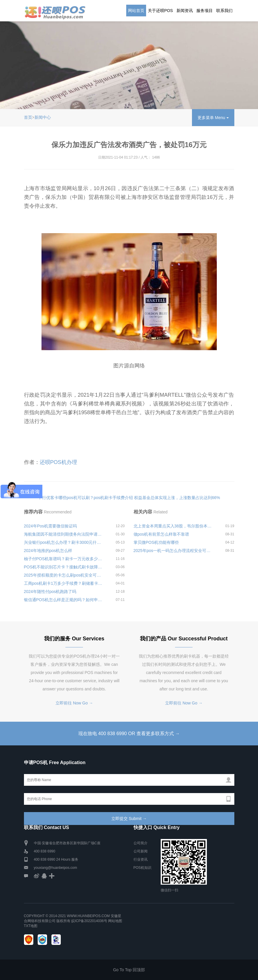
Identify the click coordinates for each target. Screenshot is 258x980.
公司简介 (141, 843)
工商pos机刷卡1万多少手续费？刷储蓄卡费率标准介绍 (64, 583)
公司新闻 (141, 851)
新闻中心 (43, 117)
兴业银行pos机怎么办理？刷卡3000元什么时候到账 (64, 542)
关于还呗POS (160, 11)
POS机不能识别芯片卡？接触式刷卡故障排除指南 (64, 567)
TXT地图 (31, 926)
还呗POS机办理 (58, 462)
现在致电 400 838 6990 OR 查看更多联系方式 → (129, 734)
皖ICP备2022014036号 (90, 921)
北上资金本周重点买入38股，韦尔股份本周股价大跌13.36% (174, 526)
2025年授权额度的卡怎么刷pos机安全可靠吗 (64, 575)
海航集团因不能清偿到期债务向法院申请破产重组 (64, 534)
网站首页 (136, 11)
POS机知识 (142, 868)
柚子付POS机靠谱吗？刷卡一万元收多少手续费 (64, 559)
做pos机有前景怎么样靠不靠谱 (161, 534)
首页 (28, 117)
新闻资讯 (185, 11)
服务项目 (205, 11)
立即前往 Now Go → (74, 703)
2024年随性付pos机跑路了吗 (50, 592)
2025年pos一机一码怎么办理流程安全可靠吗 (174, 551)
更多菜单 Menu (213, 118)
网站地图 (115, 921)
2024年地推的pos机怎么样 (48, 551)
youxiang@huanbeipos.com (56, 868)
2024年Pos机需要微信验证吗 (50, 526)
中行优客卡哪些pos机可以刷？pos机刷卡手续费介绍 (85, 498)
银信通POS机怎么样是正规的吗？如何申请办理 (64, 600)
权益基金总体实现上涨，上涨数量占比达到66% (177, 498)
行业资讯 (141, 859)
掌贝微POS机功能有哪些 (156, 542)
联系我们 (224, 11)
